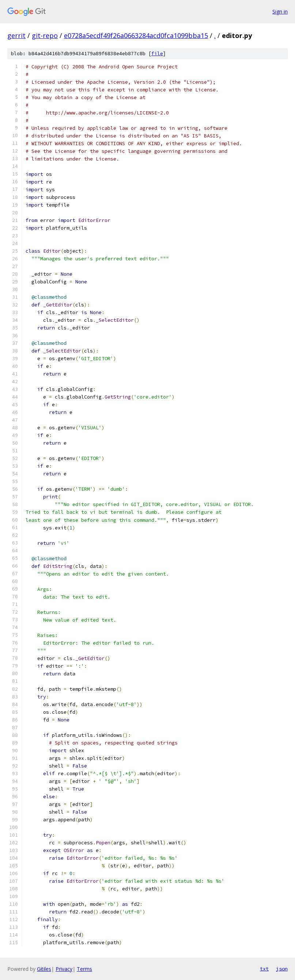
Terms (84, 969)
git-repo (45, 35)
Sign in (280, 12)
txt (264, 969)
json (282, 969)
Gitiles (44, 969)
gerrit (16, 35)
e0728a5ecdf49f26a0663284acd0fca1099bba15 (136, 35)
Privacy (64, 969)
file (157, 54)
